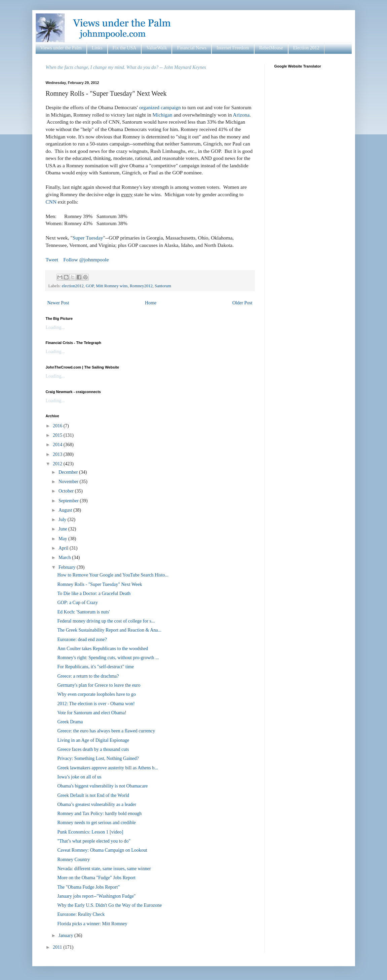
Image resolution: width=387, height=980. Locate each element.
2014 (58, 445)
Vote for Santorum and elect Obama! (92, 713)
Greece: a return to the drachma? (88, 676)
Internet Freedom (233, 48)
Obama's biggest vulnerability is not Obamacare (102, 786)
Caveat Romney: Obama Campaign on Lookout (102, 850)
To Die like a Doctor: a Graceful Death (94, 593)
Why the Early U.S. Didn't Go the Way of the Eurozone (109, 905)
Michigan (163, 115)
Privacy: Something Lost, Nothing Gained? (98, 758)
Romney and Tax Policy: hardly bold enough (99, 814)
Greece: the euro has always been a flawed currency (106, 731)
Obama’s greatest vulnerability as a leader (96, 804)
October (67, 491)
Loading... (55, 327)
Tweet (52, 260)
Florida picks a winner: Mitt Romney (92, 924)
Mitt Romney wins (112, 286)
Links (97, 48)
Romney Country (73, 860)
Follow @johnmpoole (86, 260)
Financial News (191, 48)
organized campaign (160, 107)
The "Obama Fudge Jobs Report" (88, 887)
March (65, 558)
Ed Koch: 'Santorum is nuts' (83, 612)
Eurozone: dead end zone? (82, 640)
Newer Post (58, 303)
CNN (51, 202)
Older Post (242, 303)
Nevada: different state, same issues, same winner (104, 869)
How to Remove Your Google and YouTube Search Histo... (113, 575)
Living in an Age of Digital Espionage (93, 740)
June (63, 529)
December (69, 472)
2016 (58, 426)
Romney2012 (141, 286)
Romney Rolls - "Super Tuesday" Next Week (100, 584)
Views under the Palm (61, 48)
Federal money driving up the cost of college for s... (106, 621)
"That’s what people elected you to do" (94, 841)
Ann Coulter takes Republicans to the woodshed (103, 649)
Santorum (163, 286)
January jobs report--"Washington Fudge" (96, 896)
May (63, 539)
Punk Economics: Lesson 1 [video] (90, 832)
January (66, 935)
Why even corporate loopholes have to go (96, 694)
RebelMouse (271, 48)
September (69, 501)
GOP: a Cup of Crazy (78, 603)
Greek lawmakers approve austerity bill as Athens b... (107, 768)
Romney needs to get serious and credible (96, 823)
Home (151, 303)
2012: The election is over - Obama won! (96, 704)
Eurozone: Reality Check (81, 914)
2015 (58, 435)
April (64, 548)
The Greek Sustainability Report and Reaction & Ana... (109, 630)
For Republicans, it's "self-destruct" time (95, 667)
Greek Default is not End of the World (93, 795)
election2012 (73, 286)
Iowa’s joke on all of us (79, 777)
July (63, 520)
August (66, 510)
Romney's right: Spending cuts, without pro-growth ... (108, 658)
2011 (58, 947)
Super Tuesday (88, 238)
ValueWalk (157, 48)
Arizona (241, 115)
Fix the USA (125, 48)
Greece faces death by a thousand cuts (93, 749)
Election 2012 (306, 48)
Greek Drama (70, 722)
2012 (58, 464)
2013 (58, 454)
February (68, 567)
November (69, 482)
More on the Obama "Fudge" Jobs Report (96, 878)
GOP (90, 286)
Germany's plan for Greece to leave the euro (99, 685)
